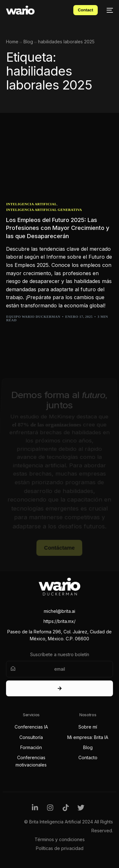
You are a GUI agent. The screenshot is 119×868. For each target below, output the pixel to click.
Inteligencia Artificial (31, 204)
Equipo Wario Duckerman (33, 317)
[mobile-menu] (109, 10)
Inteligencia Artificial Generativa (44, 210)
